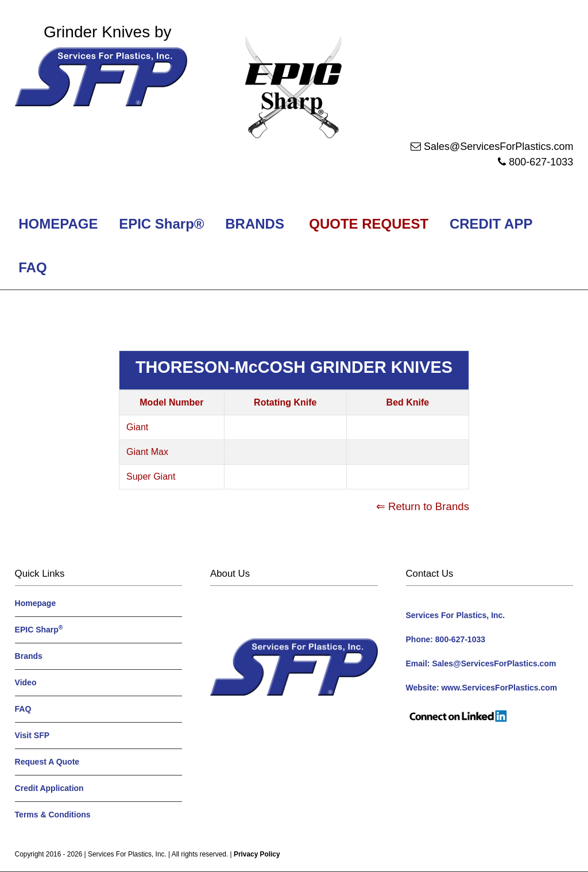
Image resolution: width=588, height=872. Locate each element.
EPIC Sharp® (160, 224)
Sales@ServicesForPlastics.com (498, 146)
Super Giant (151, 476)
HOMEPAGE (57, 224)
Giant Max (147, 452)
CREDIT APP (491, 224)
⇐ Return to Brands (423, 506)
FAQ (33, 267)
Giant (137, 427)
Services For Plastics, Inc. (127, 854)
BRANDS (253, 224)
